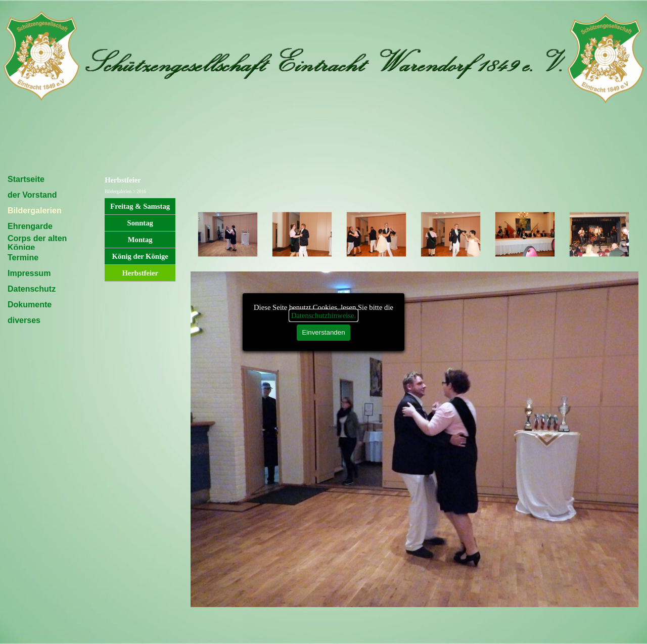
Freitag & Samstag (140, 206)
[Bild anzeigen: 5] (525, 235)
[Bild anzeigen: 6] (599, 235)
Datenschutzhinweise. (323, 315)
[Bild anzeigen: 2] (302, 235)
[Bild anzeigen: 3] (376, 235)
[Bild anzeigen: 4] (451, 235)
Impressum (29, 273)
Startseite (26, 179)
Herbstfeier (140, 273)
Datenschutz (32, 289)
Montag (140, 240)
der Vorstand (32, 195)
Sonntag (140, 223)
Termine (23, 258)
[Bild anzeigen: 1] (228, 235)
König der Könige (140, 256)
